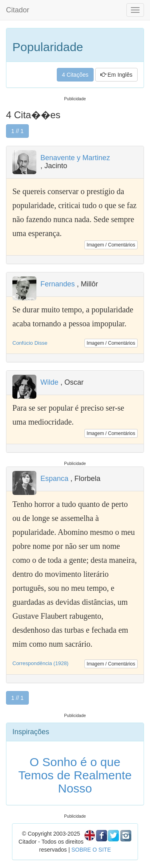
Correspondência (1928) (40, 663)
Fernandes (58, 284)
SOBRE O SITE (91, 850)
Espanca (54, 479)
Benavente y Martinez (75, 158)
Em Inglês (116, 75)
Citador (18, 10)
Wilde (49, 382)
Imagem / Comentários (111, 245)
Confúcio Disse (30, 343)
